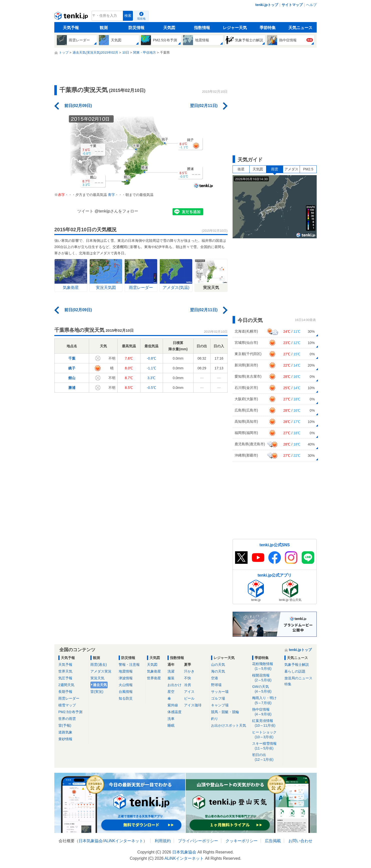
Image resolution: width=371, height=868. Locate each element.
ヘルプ (311, 5)
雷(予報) (65, 725)
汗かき (189, 671)
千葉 (72, 358)
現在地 (141, 19)
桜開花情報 (266, 678)
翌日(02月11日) (204, 106)
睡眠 (171, 725)
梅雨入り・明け (266, 700)
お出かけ (174, 685)
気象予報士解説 (297, 665)
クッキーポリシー (242, 841)
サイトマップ (292, 5)
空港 (215, 678)
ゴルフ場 (218, 698)
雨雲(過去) (99, 665)
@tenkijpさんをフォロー (117, 211)
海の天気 (218, 671)
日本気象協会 (91, 841)
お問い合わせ (300, 841)
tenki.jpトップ (267, 5)
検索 (128, 16)
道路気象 (65, 732)
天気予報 (71, 28)
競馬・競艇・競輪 (225, 712)
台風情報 (126, 692)
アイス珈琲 (193, 705)
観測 (104, 28)
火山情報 (126, 685)
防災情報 (136, 28)
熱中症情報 (266, 712)
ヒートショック (266, 735)
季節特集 (268, 28)
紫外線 (173, 705)
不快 (188, 678)
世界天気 (65, 671)
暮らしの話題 (295, 671)
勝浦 (72, 388)
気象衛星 (154, 671)
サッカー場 (220, 692)
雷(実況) (97, 692)
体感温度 (174, 712)
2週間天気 (66, 685)
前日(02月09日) (78, 106)
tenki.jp (72, 17)
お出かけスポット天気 (229, 725)
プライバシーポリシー (198, 841)
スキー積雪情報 (266, 746)
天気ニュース (300, 28)
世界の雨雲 (67, 719)
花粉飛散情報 (266, 666)
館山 (72, 378)
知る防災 (126, 698)
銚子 (72, 368)
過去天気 (100, 685)
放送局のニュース (298, 678)
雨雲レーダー (69, 698)
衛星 (241, 169)
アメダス (291, 169)
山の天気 (218, 665)
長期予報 (65, 692)
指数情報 (202, 28)
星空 (171, 692)
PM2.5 (308, 169)
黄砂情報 (65, 739)
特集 (288, 684)
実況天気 (97, 678)
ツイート (85, 211)
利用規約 (163, 841)
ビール (189, 698)
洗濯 (171, 671)
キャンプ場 (220, 705)
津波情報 (126, 678)
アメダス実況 (101, 671)
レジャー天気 (235, 28)
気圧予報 (65, 678)
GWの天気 (266, 689)
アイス (189, 692)
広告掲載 (273, 841)
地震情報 (126, 671)
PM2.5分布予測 (70, 712)
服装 (171, 678)
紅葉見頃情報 (266, 723)
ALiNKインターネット (124, 841)
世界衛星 (154, 678)
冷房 (188, 685)
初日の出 (266, 757)
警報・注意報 (129, 665)
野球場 (216, 685)
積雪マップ (67, 705)
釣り (215, 719)
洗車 (171, 719)
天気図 (169, 28)
